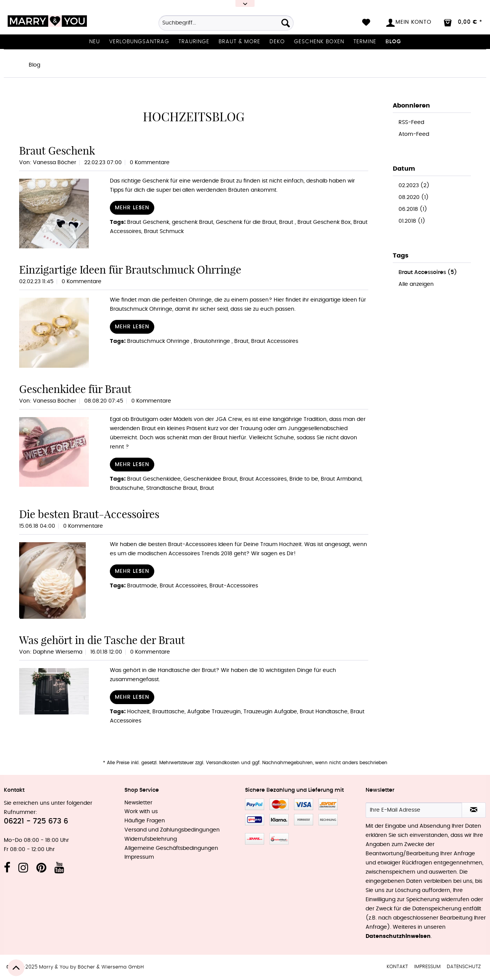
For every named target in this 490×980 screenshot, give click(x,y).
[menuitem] (226, 26)
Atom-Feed (414, 134)
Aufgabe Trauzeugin (214, 712)
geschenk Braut (193, 222)
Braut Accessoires (275, 341)
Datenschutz (464, 967)
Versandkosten (223, 763)
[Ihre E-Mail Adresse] (414, 810)
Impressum (139, 857)
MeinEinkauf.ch (279, 839)
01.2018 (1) (412, 221)
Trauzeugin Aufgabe (270, 712)
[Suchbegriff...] (226, 23)
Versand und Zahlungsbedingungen (172, 830)
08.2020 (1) (414, 197)
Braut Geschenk (57, 151)
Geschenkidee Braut (210, 479)
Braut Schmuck (164, 232)
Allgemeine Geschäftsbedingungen (171, 848)
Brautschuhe (127, 488)
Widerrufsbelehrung (151, 839)
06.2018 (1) (413, 209)
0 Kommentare (150, 163)
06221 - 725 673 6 (36, 821)
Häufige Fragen (145, 821)
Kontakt (397, 967)
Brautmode (142, 586)
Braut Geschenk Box (324, 222)
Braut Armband (341, 479)
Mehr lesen (132, 208)
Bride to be (304, 479)
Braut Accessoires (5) (428, 272)
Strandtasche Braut (172, 488)
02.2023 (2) (414, 186)
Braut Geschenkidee (154, 479)
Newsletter (138, 803)
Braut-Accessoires (234, 586)
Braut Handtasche (324, 712)
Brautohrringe (213, 341)
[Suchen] (286, 23)
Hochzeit (138, 712)
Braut (287, 222)
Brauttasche (168, 712)
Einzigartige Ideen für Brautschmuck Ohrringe (130, 270)
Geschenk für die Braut (246, 222)
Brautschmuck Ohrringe (159, 341)
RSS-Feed (411, 122)
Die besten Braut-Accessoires (89, 514)
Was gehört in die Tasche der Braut (102, 640)
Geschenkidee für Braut (75, 389)
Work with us (141, 812)
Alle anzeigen (416, 284)
